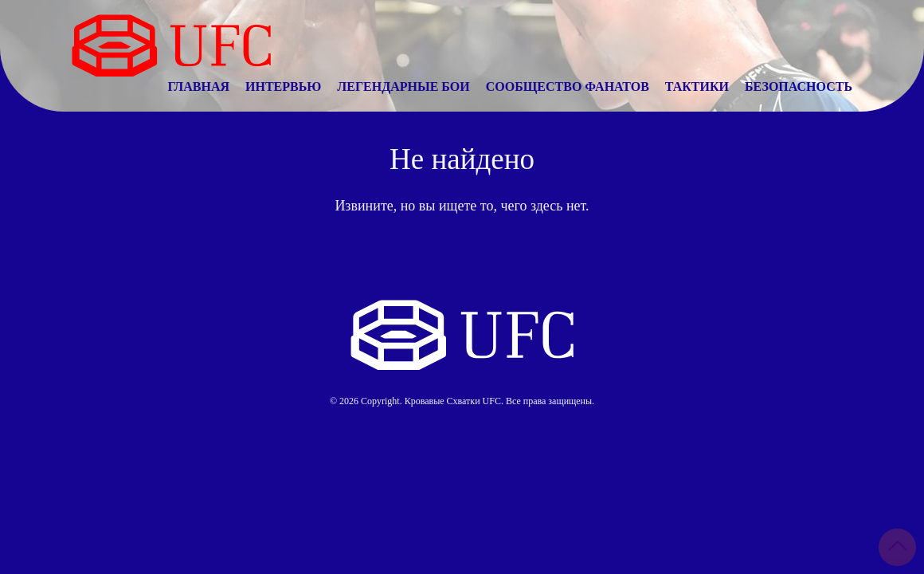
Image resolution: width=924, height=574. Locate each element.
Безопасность (799, 86)
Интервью (283, 86)
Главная (199, 86)
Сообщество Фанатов (568, 86)
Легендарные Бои (403, 86)
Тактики (697, 86)
